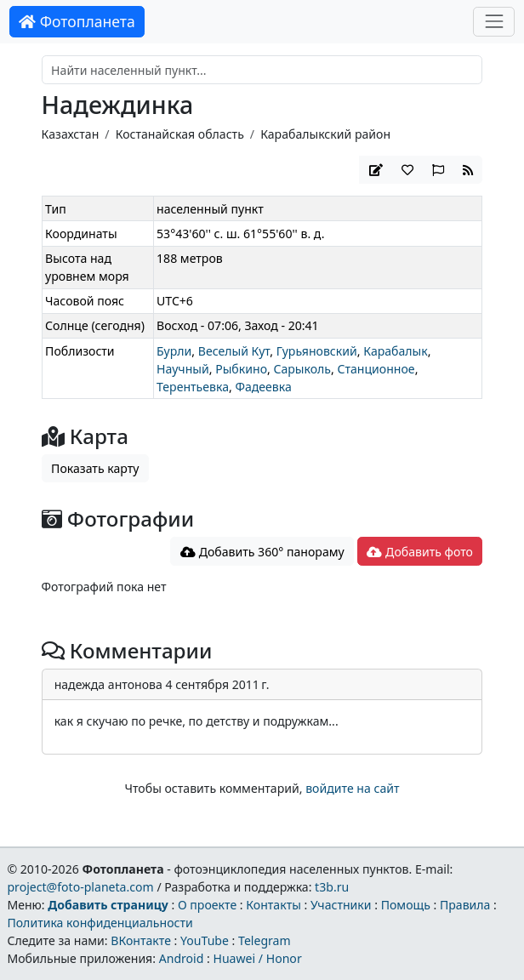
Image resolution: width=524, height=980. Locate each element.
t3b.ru (332, 887)
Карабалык (396, 351)
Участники (341, 905)
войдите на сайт (352, 788)
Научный (183, 369)
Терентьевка (193, 387)
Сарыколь (302, 369)
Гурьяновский (317, 351)
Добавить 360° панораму (262, 552)
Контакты (273, 905)
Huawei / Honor (257, 958)
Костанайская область (180, 134)
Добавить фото (419, 552)
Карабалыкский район (325, 134)
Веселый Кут (234, 351)
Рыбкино (241, 369)
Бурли (174, 351)
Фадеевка (263, 387)
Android (182, 958)
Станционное (376, 369)
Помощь (406, 905)
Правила (465, 905)
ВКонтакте (141, 940)
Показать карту (95, 468)
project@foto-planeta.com (80, 887)
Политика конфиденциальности (100, 923)
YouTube (205, 940)
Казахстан (71, 134)
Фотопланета (77, 21)
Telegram (265, 940)
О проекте (207, 905)
